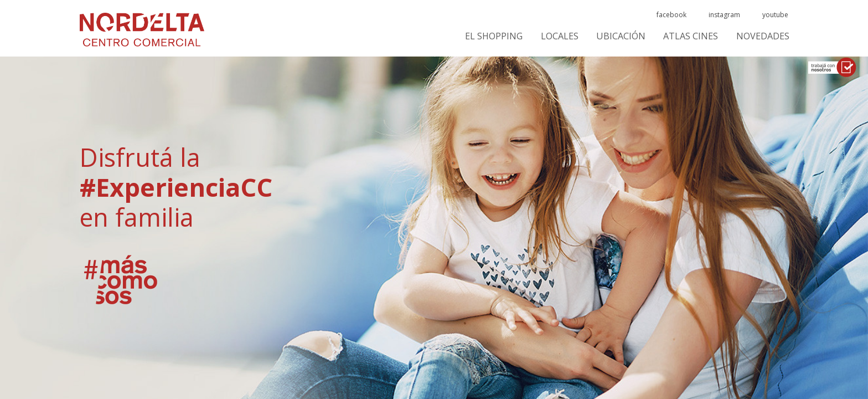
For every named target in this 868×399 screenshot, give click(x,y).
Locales (560, 36)
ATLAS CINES (691, 36)
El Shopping (494, 36)
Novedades (763, 36)
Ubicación (621, 36)
